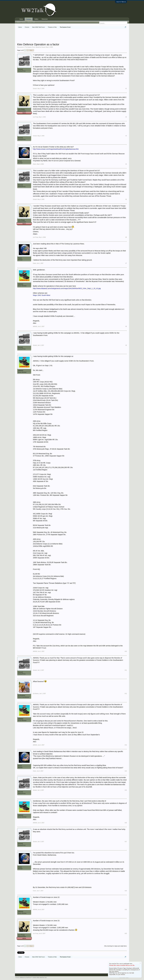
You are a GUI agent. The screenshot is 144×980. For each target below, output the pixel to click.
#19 (126, 910)
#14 (126, 771)
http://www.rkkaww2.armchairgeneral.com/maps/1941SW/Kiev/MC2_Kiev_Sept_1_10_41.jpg (67, 288)
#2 (126, 117)
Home (21, 19)
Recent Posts (31, 22)
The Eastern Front (30, 47)
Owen (20, 161)
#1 (126, 89)
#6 (126, 237)
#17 (126, 842)
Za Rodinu (22, 695)
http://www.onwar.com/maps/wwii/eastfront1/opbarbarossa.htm (56, 149)
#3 (126, 136)
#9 (126, 345)
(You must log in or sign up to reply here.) (115, 946)
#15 (126, 790)
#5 (126, 199)
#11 (126, 670)
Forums (29, 19)
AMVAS (21, 284)
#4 (126, 164)
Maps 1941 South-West (42, 295)
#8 (126, 326)
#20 (126, 933)
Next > (32, 50)
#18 (126, 891)
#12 (126, 694)
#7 (126, 263)
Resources (45, 19)
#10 (126, 651)
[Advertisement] (72, 36)
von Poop (21, 109)
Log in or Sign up (121, 2)
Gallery (36, 19)
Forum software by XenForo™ (31, 978)
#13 (126, 745)
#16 (126, 823)
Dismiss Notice (140, 963)
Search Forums (21, 22)
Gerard (43, 47)
